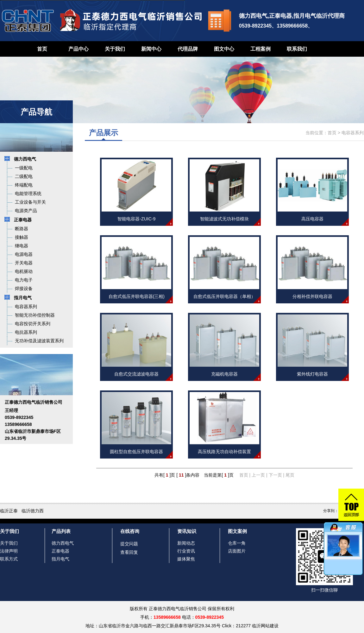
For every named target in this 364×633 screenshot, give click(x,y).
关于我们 (115, 49)
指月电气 (60, 559)
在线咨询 (130, 531)
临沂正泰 (9, 511)
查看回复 (129, 552)
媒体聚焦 (186, 559)
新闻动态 (186, 543)
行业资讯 (186, 551)
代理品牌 (188, 49)
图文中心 (224, 49)
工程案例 (260, 49)
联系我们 (297, 49)
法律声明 (9, 551)
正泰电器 (60, 551)
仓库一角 (237, 543)
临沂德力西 (33, 511)
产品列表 (61, 531)
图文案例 (237, 531)
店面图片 (237, 551)
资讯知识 (187, 531)
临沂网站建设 (265, 626)
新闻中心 (151, 49)
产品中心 (78, 49)
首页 (42, 49)
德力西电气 (63, 543)
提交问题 (129, 544)
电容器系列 (353, 133)
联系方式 (9, 559)
